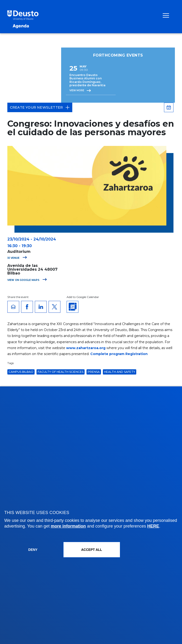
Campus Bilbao (21, 372)
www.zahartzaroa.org (86, 348)
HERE (153, 526)
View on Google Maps (27, 280)
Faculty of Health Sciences (61, 372)
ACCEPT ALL (91, 550)
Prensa (94, 372)
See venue (16, 258)
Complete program (107, 354)
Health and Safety (120, 372)
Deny (33, 550)
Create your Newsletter (40, 107)
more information (68, 526)
